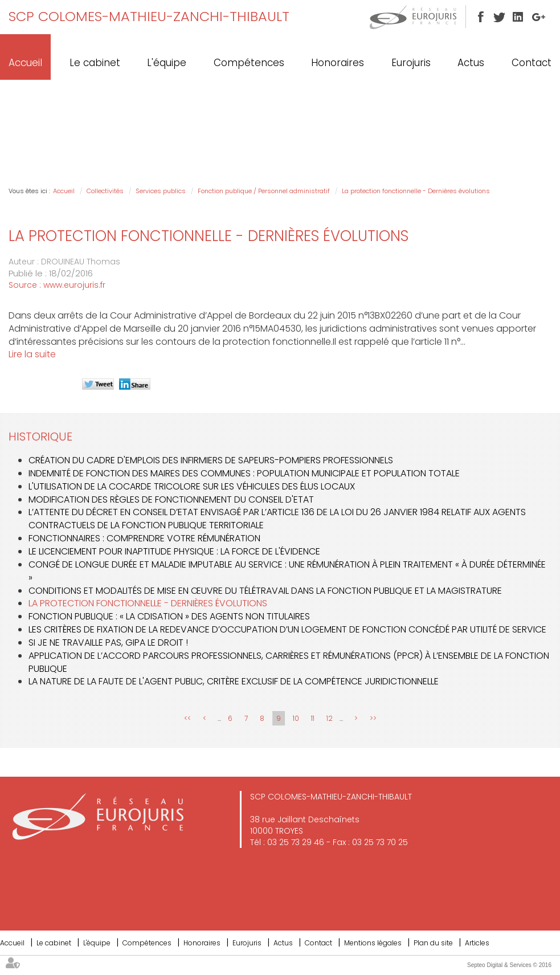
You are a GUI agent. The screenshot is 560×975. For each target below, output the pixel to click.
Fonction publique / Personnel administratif (264, 191)
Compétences (249, 63)
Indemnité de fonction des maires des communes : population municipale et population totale (244, 473)
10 (296, 718)
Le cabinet (95, 63)
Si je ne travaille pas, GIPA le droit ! (108, 642)
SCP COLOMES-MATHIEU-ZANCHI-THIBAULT (149, 16)
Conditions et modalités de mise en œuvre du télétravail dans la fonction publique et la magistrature (265, 591)
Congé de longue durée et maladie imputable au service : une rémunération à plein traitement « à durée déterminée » (287, 571)
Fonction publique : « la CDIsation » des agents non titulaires (169, 616)
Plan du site (433, 943)
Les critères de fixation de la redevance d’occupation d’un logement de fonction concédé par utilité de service (287, 629)
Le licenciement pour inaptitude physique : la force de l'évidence (174, 551)
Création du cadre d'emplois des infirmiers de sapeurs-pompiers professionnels (211, 460)
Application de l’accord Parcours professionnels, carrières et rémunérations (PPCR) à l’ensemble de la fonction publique (289, 662)
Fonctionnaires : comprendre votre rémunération (144, 538)
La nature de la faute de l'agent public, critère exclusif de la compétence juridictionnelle (234, 681)
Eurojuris (411, 63)
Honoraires (338, 63)
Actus (471, 63)
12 (330, 718)
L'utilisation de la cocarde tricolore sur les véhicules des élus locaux (192, 486)
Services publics (161, 191)
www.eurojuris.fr (74, 285)
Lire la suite (32, 354)
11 (313, 718)
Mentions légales (373, 943)
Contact (532, 63)
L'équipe (167, 63)
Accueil (25, 63)
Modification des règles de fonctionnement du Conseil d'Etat (171, 499)
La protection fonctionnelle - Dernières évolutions (416, 191)
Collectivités (105, 191)
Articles (477, 943)
